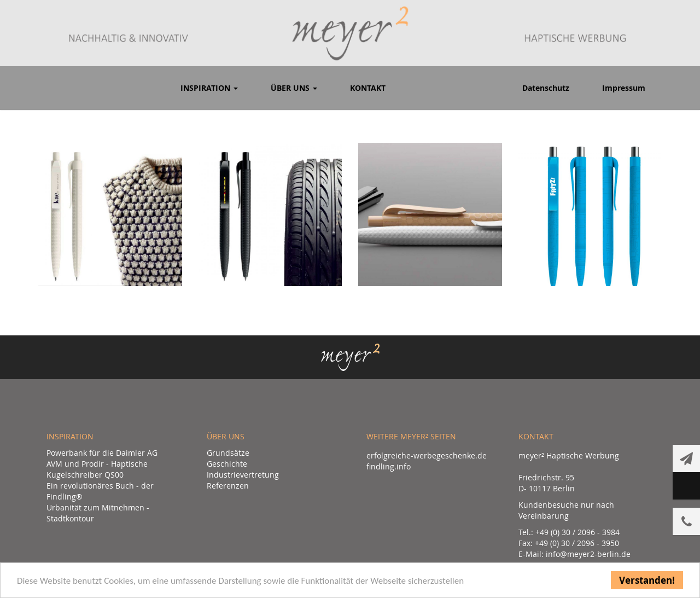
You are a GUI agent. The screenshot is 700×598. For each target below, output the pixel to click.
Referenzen (228, 486)
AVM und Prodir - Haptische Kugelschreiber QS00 (97, 469)
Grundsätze (228, 453)
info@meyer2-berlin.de (588, 554)
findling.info (389, 466)
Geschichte (227, 464)
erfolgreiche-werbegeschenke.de (427, 455)
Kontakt (368, 88)
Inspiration (209, 88)
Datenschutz (546, 88)
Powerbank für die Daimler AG (102, 453)
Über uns (294, 88)
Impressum (624, 88)
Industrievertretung (243, 475)
